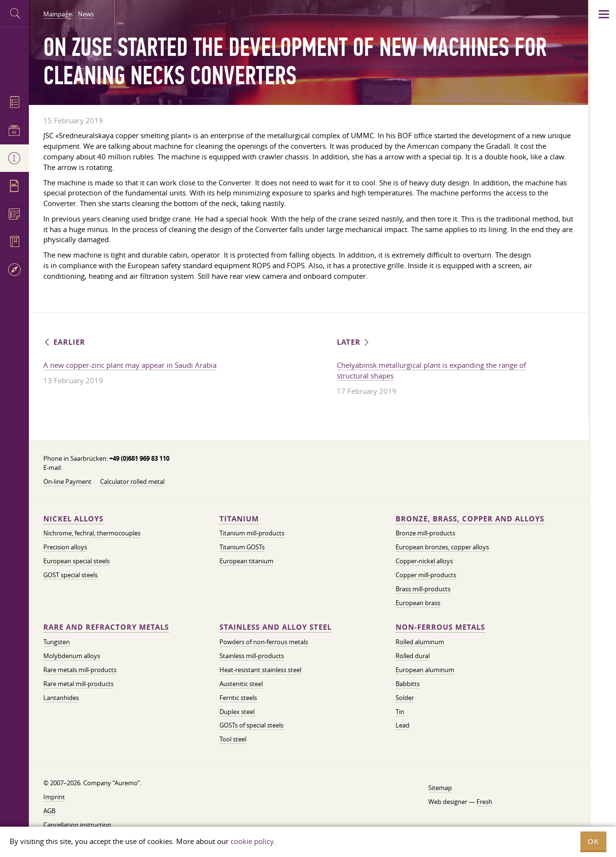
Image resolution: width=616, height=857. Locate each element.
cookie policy (252, 841)
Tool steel (233, 739)
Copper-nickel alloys (424, 561)
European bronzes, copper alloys (442, 547)
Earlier (64, 342)
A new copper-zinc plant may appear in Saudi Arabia (130, 365)
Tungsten (57, 642)
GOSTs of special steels (251, 725)
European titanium (246, 561)
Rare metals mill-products (80, 670)
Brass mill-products (423, 589)
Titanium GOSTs (242, 547)
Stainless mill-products (252, 656)
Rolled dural (413, 656)
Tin (400, 712)
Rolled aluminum (420, 642)
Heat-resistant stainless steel (260, 670)
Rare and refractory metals (106, 627)
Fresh (484, 802)
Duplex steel (237, 712)
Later (354, 342)
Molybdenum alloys (72, 656)
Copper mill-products (426, 575)
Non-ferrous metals (440, 627)
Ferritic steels (238, 698)
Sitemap (440, 788)
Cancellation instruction (77, 825)
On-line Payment (67, 481)
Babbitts (408, 684)
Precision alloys (65, 547)
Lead (403, 725)
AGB (49, 811)
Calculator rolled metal (132, 481)
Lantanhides (61, 698)
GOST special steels (71, 575)
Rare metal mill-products (78, 684)
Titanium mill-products (252, 533)
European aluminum (425, 670)
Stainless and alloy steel (276, 627)
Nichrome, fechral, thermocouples (92, 533)
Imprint (54, 797)
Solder (405, 698)
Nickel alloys (73, 519)
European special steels (77, 561)
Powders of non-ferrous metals (264, 642)
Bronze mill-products (425, 533)
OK (593, 841)
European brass (418, 603)
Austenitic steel (241, 684)
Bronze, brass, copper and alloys (470, 519)
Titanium (239, 519)
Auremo (14, 57)
